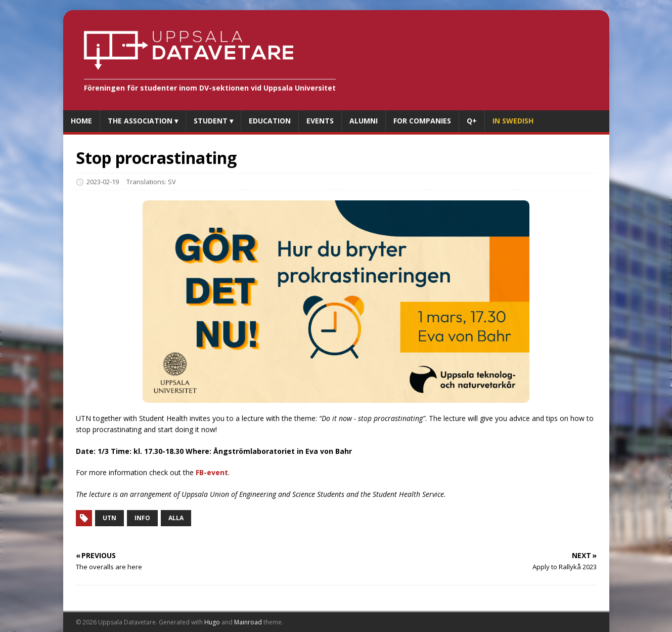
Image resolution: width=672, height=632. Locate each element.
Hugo (212, 622)
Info (142, 518)
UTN (109, 518)
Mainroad (248, 622)
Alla (176, 518)
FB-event (212, 472)
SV (172, 182)
